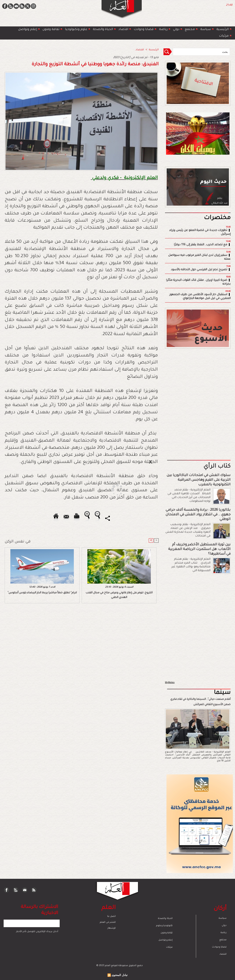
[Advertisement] (112, 490)
